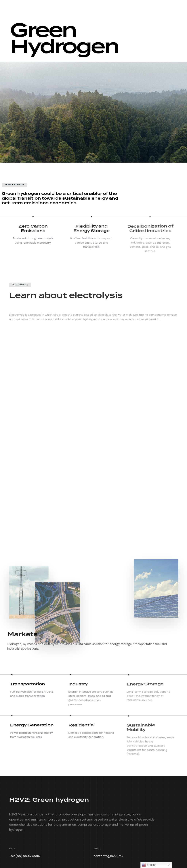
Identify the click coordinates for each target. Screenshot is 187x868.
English (149, 865)
